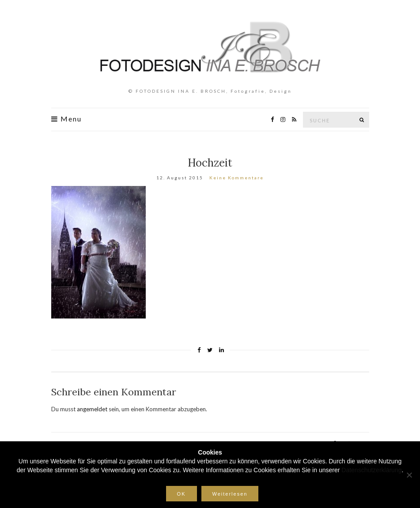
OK (182, 494)
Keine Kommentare (236, 178)
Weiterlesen (230, 494)
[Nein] (409, 475)
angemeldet (92, 409)
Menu (66, 119)
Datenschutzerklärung (371, 470)
